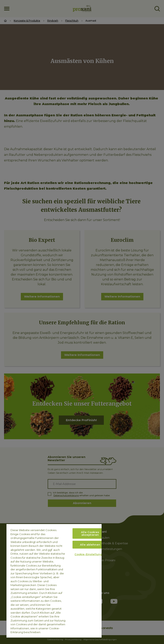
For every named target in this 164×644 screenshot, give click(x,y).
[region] (54, 581)
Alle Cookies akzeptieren (90, 533)
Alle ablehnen (90, 545)
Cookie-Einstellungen (90, 554)
